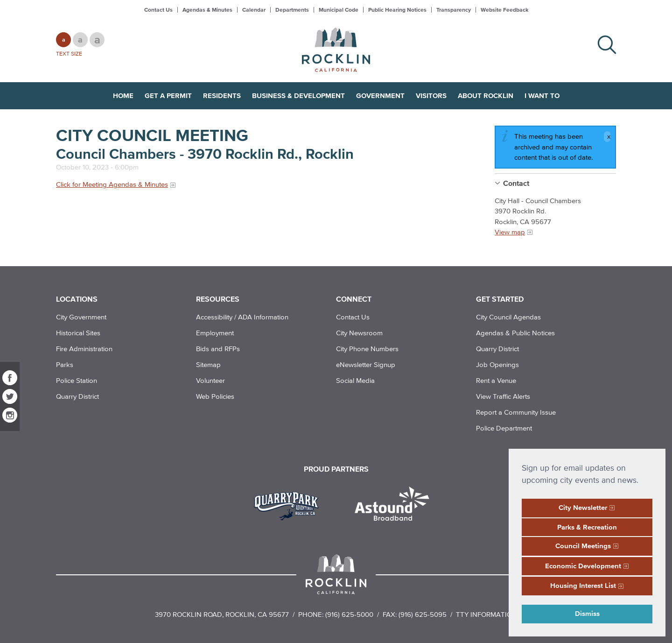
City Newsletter (583, 507)
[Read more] (290, 505)
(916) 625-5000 (349, 614)
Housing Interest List (583, 585)
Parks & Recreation (587, 527)
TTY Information (486, 614)
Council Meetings (583, 546)
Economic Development (583, 566)
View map (510, 232)
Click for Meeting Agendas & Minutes (112, 184)
